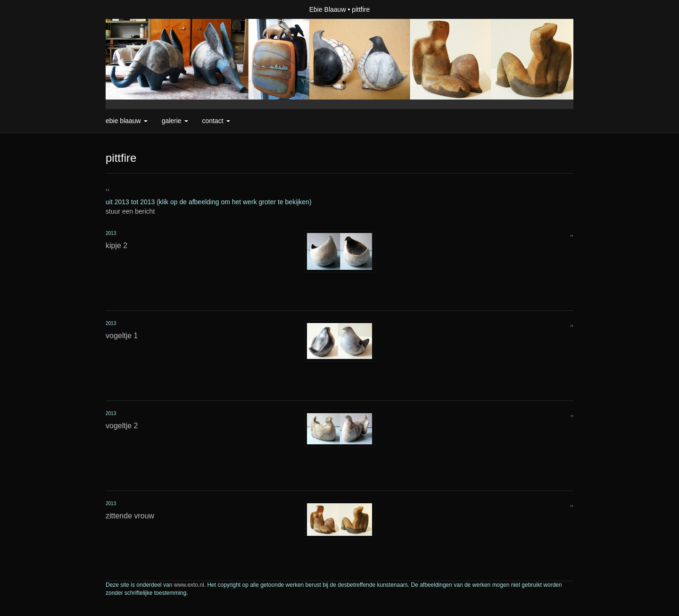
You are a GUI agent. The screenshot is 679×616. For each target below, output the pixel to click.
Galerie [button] (175, 121)
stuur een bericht (130, 211)
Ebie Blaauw (328, 9)
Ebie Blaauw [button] (127, 121)
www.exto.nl (189, 585)
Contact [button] (216, 121)
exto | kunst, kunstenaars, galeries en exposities (132, 9)
